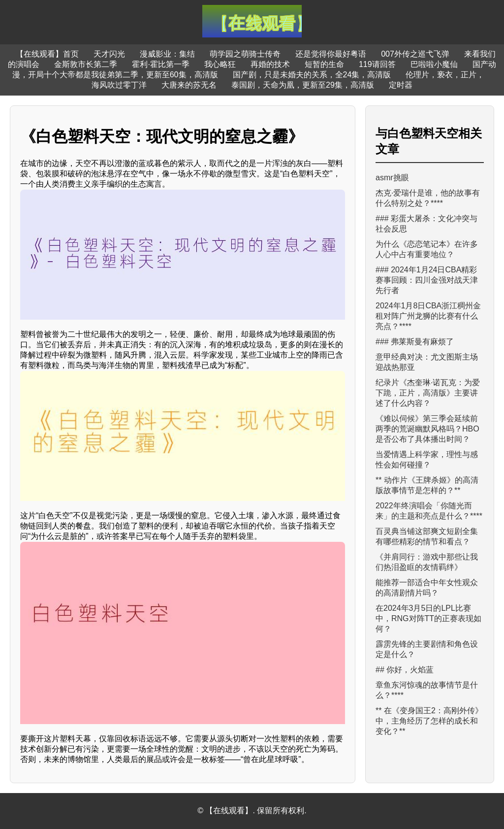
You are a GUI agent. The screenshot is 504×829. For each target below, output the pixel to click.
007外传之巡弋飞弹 (415, 54)
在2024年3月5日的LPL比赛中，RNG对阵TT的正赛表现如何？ (428, 618)
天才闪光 (109, 54)
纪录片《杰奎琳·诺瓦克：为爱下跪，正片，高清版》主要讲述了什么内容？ (428, 393)
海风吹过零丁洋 (119, 85)
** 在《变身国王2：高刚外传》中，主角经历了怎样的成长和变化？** (429, 721)
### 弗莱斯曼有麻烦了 (415, 342)
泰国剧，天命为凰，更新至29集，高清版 (303, 85)
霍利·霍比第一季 (160, 64)
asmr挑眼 (392, 178)
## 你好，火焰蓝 (405, 670)
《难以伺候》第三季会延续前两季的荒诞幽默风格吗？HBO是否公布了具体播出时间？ (427, 429)
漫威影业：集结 (167, 54)
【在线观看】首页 (47, 54)
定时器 (401, 85)
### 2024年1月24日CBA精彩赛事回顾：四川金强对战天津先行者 (427, 280)
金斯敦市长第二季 (86, 64)
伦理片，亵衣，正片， (445, 75)
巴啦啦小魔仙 (434, 64)
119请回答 (377, 64)
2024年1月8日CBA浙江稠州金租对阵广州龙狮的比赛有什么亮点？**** (428, 316)
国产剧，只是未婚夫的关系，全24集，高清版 (312, 75)
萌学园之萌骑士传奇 (245, 54)
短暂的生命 (324, 64)
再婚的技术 (270, 64)
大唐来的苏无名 (189, 85)
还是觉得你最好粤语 (331, 54)
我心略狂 (220, 64)
